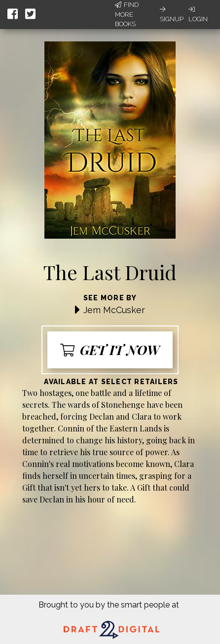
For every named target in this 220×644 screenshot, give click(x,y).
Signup (172, 14)
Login (198, 14)
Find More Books (127, 14)
